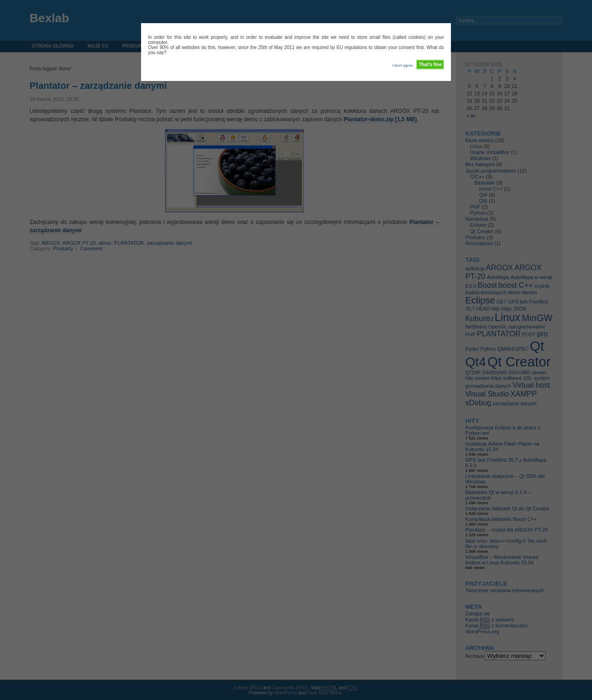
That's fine (430, 65)
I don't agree (402, 65)
